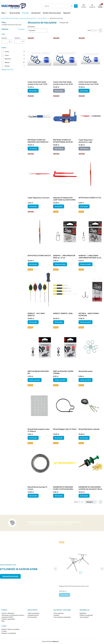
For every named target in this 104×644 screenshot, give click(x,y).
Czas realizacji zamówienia (62, 617)
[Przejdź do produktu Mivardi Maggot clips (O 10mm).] (65, 405)
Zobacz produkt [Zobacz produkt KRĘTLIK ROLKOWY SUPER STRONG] (60, 380)
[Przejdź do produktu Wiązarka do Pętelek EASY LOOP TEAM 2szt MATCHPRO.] (65, 174)
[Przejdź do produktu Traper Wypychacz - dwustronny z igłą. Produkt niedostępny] (90, 116)
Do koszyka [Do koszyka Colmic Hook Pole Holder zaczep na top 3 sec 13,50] (33, 91)
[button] (76, 6)
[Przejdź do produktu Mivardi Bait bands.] (90, 348)
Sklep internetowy (50, 641)
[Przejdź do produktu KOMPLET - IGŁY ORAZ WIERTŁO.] (40, 290)
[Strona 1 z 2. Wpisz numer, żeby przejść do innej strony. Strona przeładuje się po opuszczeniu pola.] (93, 30)
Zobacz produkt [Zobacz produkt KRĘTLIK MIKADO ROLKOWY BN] (35, 380)
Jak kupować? (84, 617)
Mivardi (7, 66)
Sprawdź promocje (10, 576)
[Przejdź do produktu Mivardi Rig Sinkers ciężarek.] (90, 405)
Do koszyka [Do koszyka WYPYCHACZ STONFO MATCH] (33, 264)
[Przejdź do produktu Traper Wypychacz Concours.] (40, 174)
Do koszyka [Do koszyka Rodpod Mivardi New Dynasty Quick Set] (65, 595)
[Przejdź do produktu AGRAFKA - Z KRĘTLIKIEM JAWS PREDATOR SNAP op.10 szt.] (90, 232)
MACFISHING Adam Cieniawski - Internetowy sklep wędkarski (19, 18)
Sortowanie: (31, 27)
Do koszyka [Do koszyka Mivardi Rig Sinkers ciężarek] (84, 438)
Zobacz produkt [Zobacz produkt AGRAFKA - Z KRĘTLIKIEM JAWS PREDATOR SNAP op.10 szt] (86, 264)
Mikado (7, 62)
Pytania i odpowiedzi (8, 619)
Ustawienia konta (33, 615)
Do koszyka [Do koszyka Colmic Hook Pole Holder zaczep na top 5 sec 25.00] (84, 91)
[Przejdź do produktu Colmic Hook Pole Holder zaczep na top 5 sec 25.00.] (90, 58)
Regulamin (83, 613)
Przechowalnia (32, 617)
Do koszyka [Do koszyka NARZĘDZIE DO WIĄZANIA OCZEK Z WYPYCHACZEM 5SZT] (59, 496)
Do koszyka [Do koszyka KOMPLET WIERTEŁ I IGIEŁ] (59, 322)
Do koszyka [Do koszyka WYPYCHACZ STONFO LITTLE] (84, 206)
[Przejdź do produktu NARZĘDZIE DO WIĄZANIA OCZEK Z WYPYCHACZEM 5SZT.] (65, 463)
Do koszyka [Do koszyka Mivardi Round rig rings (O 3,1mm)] (33, 496)
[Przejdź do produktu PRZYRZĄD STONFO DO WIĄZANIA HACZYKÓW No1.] (40, 116)
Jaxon (7, 55)
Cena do (17, 38)
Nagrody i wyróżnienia (9, 633)
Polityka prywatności (86, 615)
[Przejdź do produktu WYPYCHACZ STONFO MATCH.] (40, 232)
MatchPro (8, 59)
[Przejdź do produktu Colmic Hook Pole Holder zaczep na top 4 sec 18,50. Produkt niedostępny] (65, 58)
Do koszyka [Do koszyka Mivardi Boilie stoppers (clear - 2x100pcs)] (33, 438)
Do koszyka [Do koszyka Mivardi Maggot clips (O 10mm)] (59, 438)
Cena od (4, 38)
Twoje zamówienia (33, 613)
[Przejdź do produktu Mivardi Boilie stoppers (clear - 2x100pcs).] (40, 405)
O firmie (4, 631)
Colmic (7, 52)
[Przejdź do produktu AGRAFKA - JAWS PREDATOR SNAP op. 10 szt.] (65, 232)
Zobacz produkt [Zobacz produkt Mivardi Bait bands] (86, 380)
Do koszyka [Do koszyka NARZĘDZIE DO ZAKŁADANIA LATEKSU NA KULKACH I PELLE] (84, 496)
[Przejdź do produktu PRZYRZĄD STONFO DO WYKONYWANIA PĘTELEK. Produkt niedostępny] (65, 116)
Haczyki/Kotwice (43, 18)
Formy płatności (59, 613)
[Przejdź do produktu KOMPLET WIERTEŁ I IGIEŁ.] (65, 290)
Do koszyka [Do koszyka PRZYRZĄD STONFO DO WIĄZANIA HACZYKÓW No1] (33, 149)
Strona (89, 30)
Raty (3, 621)
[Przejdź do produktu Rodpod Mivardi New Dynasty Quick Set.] (79, 562)
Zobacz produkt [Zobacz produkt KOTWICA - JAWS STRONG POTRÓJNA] (86, 322)
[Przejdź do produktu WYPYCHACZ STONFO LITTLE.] (90, 174)
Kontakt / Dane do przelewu (10, 629)
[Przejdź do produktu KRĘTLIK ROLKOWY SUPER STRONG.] (65, 348)
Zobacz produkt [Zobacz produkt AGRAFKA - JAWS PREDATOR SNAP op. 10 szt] (60, 264)
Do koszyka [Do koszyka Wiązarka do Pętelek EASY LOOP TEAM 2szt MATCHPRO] (59, 206)
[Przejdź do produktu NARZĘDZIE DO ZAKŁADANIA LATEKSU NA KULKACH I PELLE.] (90, 463)
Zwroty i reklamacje (8, 613)
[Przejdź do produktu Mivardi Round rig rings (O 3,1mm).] (40, 463)
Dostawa (56, 615)
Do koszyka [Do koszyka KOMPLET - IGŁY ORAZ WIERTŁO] (33, 322)
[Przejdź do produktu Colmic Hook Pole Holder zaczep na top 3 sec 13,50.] (40, 58)
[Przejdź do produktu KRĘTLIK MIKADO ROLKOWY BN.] (40, 348)
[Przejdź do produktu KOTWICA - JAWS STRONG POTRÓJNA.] (90, 290)
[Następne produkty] (91, 502)
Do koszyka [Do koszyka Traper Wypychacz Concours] (33, 206)
